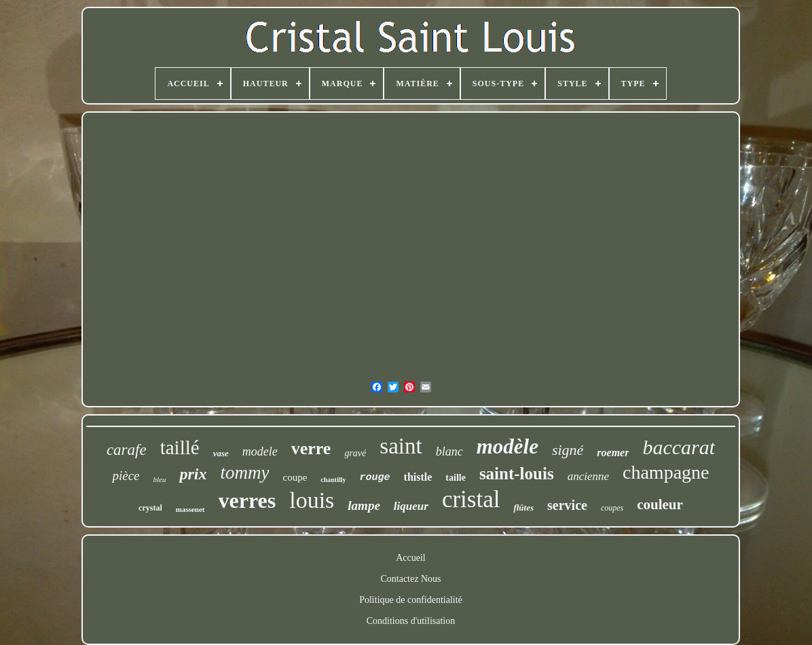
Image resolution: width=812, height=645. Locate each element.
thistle (418, 477)
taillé (180, 447)
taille (456, 478)
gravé (355, 453)
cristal (471, 499)
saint (401, 446)
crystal (150, 508)
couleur (660, 504)
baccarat (679, 447)
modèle (507, 446)
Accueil (411, 558)
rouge (375, 478)
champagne (666, 472)
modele (260, 451)
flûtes (523, 508)
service (567, 505)
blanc (449, 451)
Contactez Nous (410, 579)
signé (568, 450)
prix (193, 474)
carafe (127, 450)
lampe (364, 505)
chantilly (333, 480)
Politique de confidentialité (411, 600)
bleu (160, 479)
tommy (245, 473)
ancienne (588, 476)
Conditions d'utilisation (411, 621)
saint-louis (517, 474)
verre (311, 448)
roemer (613, 453)
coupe (295, 477)
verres (247, 500)
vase (221, 453)
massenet (190, 509)
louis (312, 500)
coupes (612, 508)
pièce (126, 476)
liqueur (411, 506)
